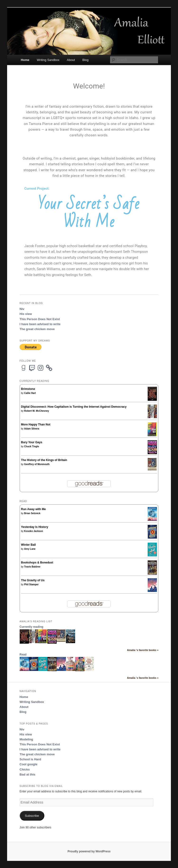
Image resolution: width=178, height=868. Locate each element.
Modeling (26, 739)
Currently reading (32, 627)
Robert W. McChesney (37, 411)
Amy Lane (30, 549)
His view (26, 314)
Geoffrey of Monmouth (37, 464)
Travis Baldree (32, 567)
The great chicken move (37, 329)
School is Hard (30, 759)
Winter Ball (29, 545)
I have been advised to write (40, 324)
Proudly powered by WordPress (89, 851)
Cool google (29, 764)
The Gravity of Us (33, 580)
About (71, 60)
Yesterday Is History (35, 527)
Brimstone (28, 389)
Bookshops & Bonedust (37, 563)
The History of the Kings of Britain (44, 460)
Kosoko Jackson (34, 531)
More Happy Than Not (36, 425)
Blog (85, 60)
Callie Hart (30, 393)
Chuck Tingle (32, 446)
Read (23, 655)
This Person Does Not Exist (40, 319)
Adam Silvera (32, 429)
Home (25, 60)
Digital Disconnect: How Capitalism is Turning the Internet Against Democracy (74, 407)
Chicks (25, 769)
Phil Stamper (31, 584)
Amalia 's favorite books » (143, 650)
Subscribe (32, 816)
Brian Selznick (32, 513)
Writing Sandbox (48, 60)
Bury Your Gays (32, 442)
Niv (22, 309)
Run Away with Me (34, 509)
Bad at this (27, 774)
